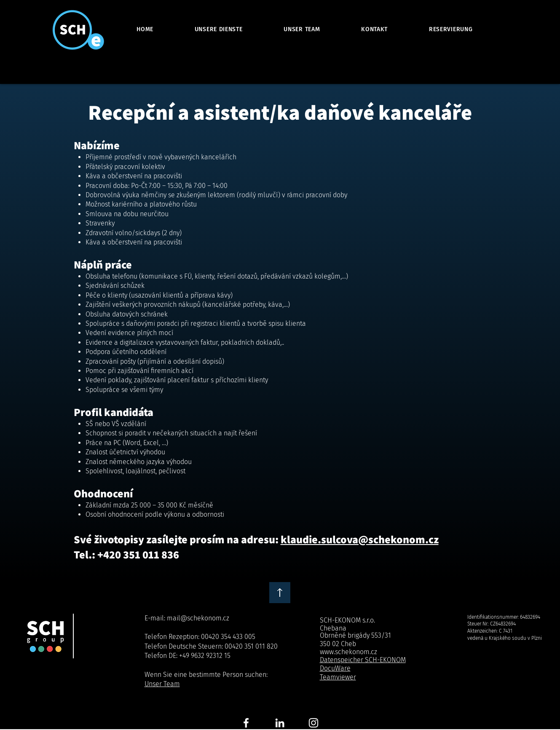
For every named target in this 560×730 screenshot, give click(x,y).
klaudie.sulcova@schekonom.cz (360, 539)
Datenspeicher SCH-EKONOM (363, 660)
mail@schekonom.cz (198, 618)
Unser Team (162, 684)
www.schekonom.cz (348, 652)
